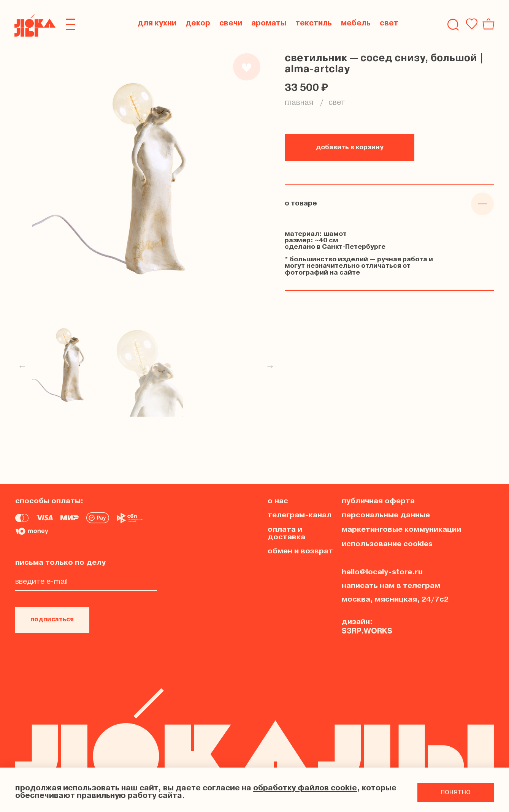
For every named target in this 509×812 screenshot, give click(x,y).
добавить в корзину (350, 148)
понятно (456, 792)
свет (337, 103)
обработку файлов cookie (305, 788)
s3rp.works (367, 630)
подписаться (54, 619)
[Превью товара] (69, 367)
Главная (299, 103)
